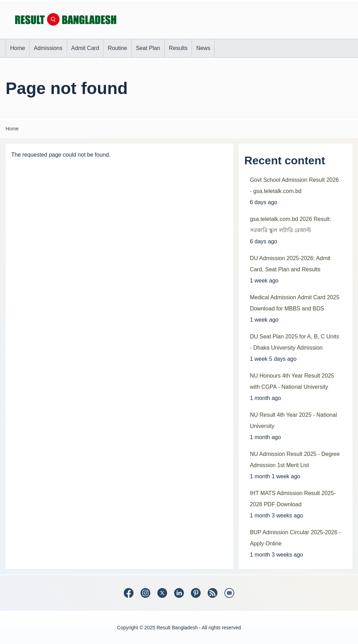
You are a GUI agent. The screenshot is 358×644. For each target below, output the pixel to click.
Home (12, 129)
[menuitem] (18, 48)
